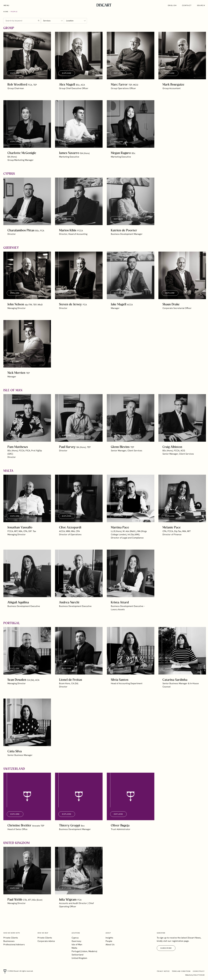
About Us (110, 944)
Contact (187, 5)
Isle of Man (77, 944)
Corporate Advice (46, 941)
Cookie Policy (199, 971)
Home (6, 12)
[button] (27, 56)
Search (201, 5)
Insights (109, 938)
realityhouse (199, 975)
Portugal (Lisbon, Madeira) (84, 951)
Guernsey (76, 941)
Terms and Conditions (181, 971)
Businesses (9, 941)
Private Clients (11, 938)
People (109, 941)
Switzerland (77, 955)
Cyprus (75, 938)
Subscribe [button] (166, 948)
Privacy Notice (163, 971)
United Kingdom (79, 958)
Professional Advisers (14, 944)
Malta (74, 948)
